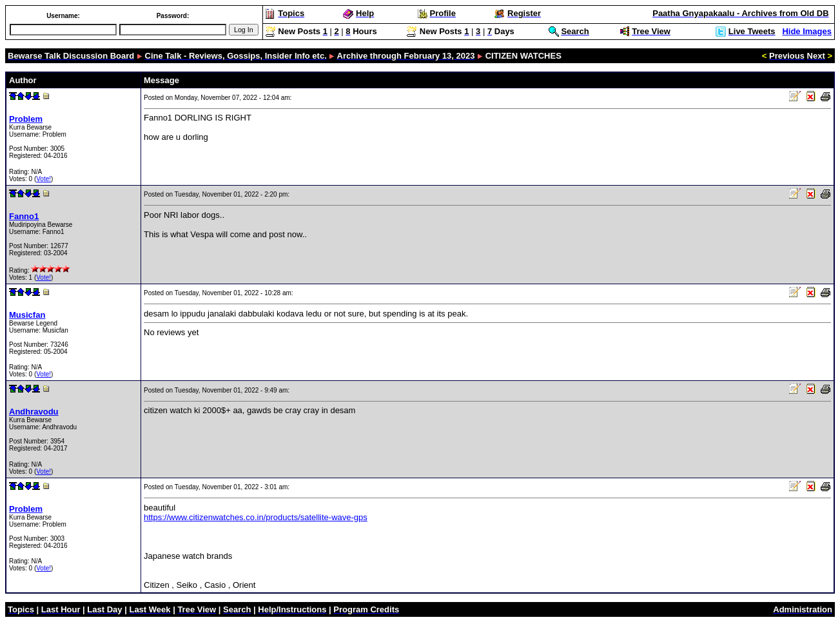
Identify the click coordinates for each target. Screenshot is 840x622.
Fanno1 (24, 216)
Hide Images (807, 31)
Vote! (44, 179)
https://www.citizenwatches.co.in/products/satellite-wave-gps (256, 517)
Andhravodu (34, 412)
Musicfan (27, 315)
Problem (26, 119)
